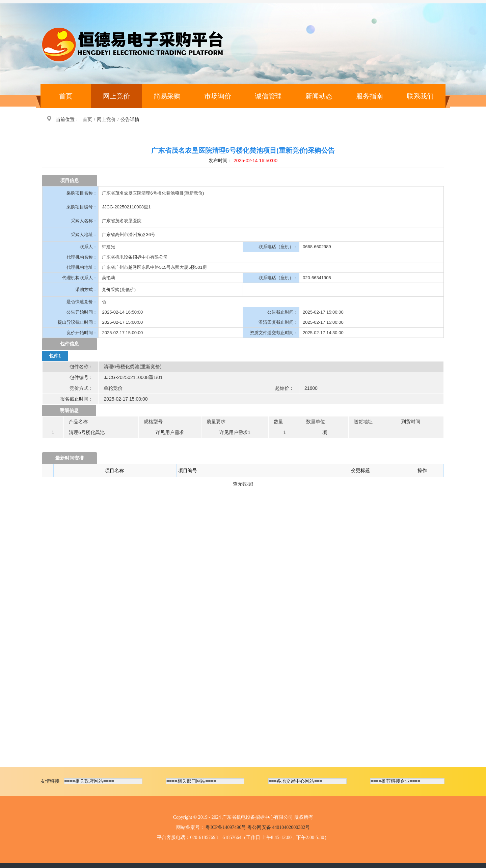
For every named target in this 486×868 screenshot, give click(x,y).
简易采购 (167, 96)
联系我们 (420, 96)
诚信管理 (268, 96)
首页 (66, 96)
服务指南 (370, 96)
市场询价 (218, 96)
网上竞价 (116, 96)
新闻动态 (319, 96)
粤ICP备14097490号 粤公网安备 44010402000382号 (258, 827)
